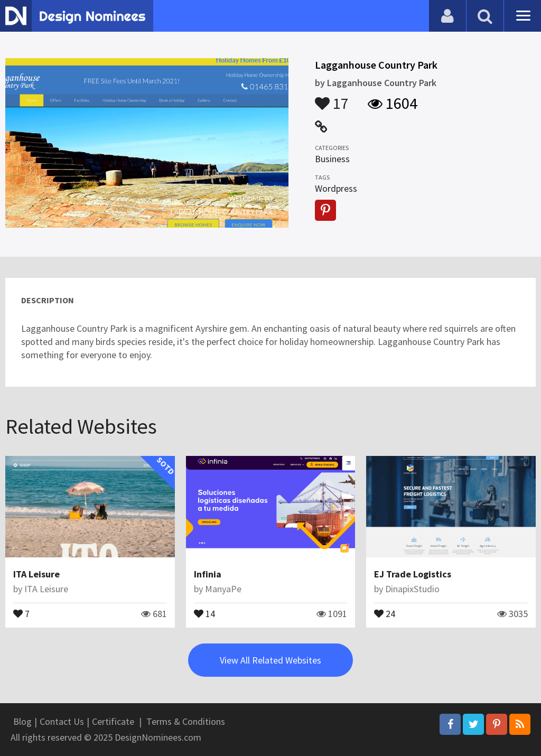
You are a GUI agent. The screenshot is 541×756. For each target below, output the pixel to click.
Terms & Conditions (186, 721)
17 (332, 98)
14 (204, 613)
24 (385, 613)
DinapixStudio (412, 589)
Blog (22, 721)
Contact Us (62, 721)
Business (332, 159)
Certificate (113, 721)
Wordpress (336, 188)
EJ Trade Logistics (413, 574)
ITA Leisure (36, 574)
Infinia (208, 574)
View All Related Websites (270, 660)
